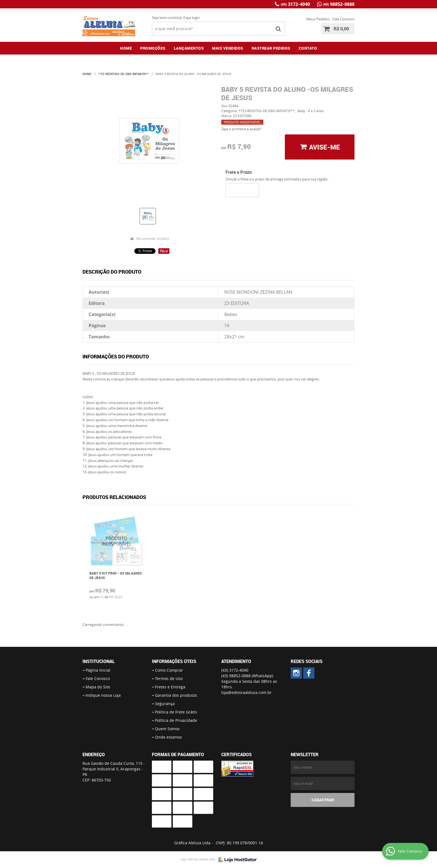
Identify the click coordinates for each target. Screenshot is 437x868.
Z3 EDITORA (237, 303)
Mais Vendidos (228, 48)
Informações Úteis (174, 661)
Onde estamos (168, 737)
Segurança (165, 704)
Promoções (153, 48)
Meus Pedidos (318, 19)
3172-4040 (295, 4)
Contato (308, 48)
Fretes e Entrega (170, 687)
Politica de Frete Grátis (176, 712)
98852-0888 (339, 4)
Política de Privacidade (176, 720)
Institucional (99, 661)
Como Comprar (169, 670)
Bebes (231, 314)
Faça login (192, 18)
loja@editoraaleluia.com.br (247, 692)
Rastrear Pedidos (271, 48)
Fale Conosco (343, 19)
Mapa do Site (98, 687)
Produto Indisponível (116, 541)
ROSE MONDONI (242, 292)
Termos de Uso (169, 678)
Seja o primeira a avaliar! (241, 129)
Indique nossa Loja (103, 695)
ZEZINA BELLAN (276, 292)
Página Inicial (98, 670)
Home (126, 48)
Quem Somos (167, 729)
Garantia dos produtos (176, 695)
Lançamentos (189, 48)
